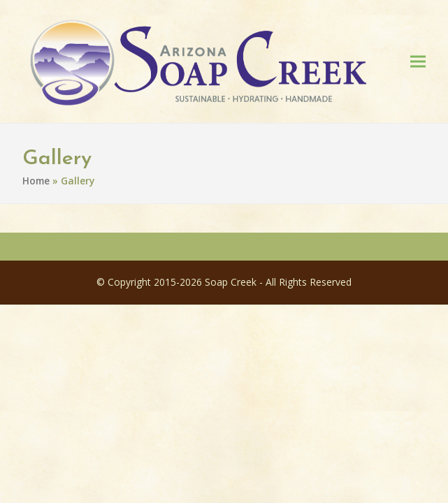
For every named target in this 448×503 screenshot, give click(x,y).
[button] (418, 63)
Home (36, 183)
